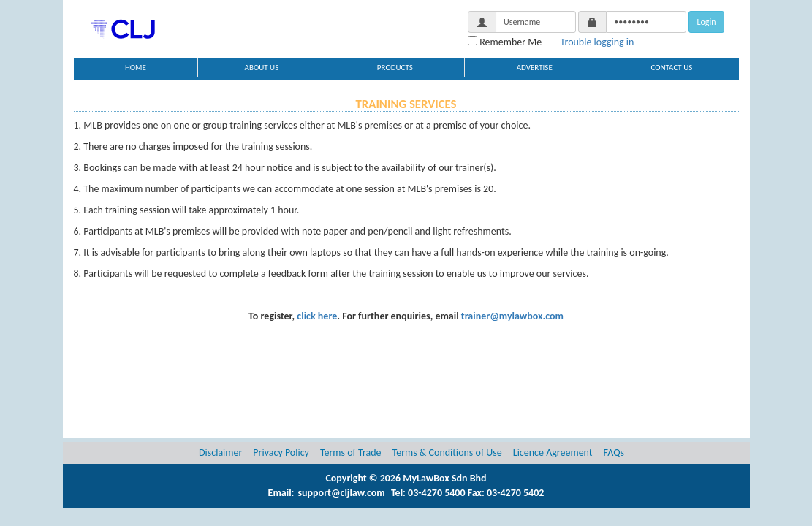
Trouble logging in (597, 42)
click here (317, 316)
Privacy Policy (281, 453)
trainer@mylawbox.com (512, 316)
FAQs (614, 453)
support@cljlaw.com (341, 493)
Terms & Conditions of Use (447, 453)
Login (706, 22)
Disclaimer (220, 453)
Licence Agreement (553, 453)
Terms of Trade (351, 453)
